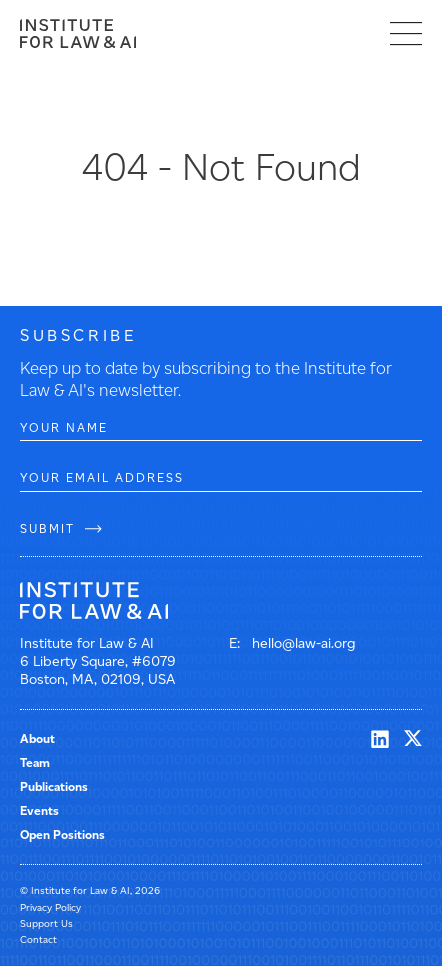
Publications (54, 786)
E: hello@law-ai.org (292, 643)
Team (35, 762)
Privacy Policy (50, 907)
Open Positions (62, 834)
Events (39, 810)
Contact (38, 939)
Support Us (46, 923)
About (37, 738)
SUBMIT (47, 528)
